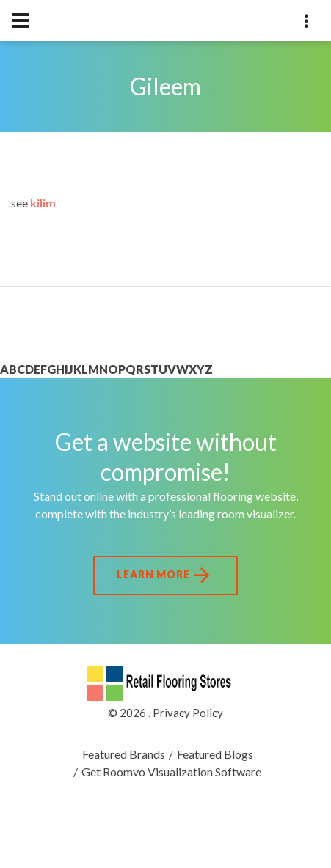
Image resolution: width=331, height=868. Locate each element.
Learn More (165, 575)
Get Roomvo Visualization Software (171, 772)
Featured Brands (124, 754)
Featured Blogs (215, 754)
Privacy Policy (188, 713)
